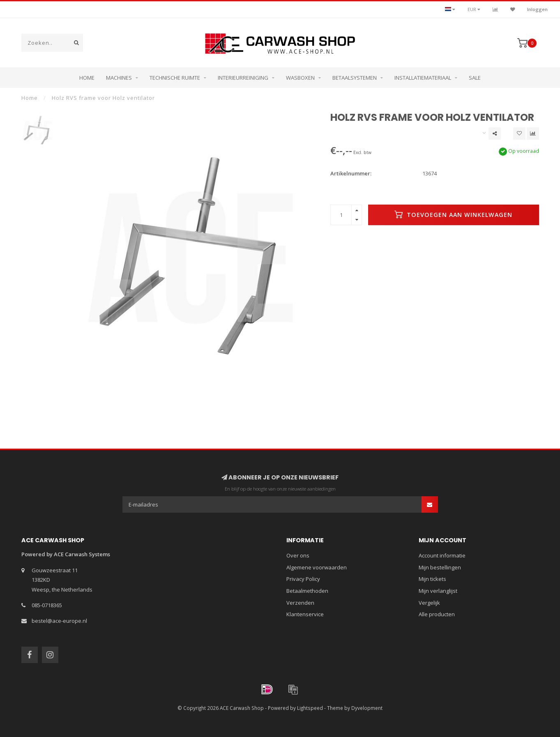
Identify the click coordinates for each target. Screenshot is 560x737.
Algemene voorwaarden (317, 567)
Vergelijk (429, 603)
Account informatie (442, 555)
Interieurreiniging (243, 78)
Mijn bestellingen (440, 567)
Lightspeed (310, 708)
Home (87, 78)
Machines (119, 78)
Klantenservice (305, 614)
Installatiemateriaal (423, 78)
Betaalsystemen (355, 78)
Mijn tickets (432, 579)
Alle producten (437, 614)
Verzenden (300, 603)
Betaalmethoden (307, 591)
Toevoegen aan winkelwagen (453, 214)
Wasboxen (300, 78)
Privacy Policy (303, 579)
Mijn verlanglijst (438, 591)
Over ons (298, 555)
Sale (475, 78)
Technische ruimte (175, 78)
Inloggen (537, 9)
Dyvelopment (367, 708)
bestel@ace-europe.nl (59, 621)
